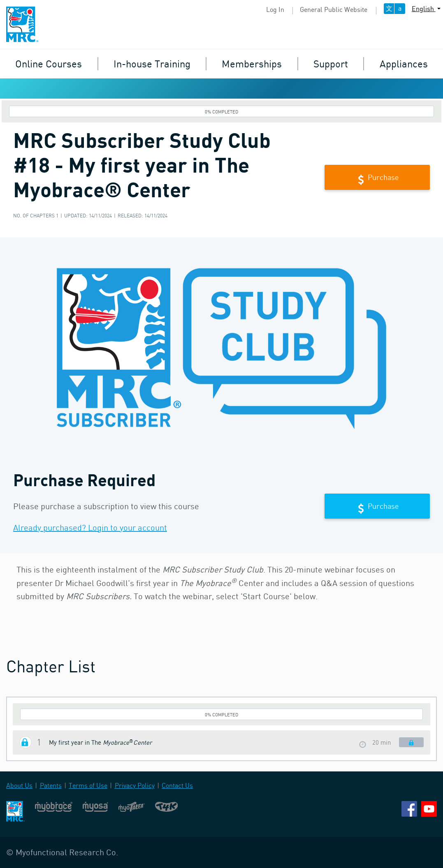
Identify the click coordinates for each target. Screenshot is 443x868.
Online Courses (49, 63)
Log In (275, 9)
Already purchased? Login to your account (90, 527)
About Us (19, 785)
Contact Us (177, 785)
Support (331, 63)
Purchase (377, 178)
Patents (51, 785)
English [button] (424, 9)
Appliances (404, 63)
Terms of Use (88, 785)
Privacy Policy (135, 785)
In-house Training (152, 63)
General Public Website (334, 9)
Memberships (252, 63)
